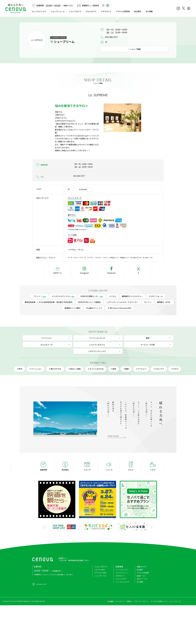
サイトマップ (120, 601)
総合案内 (138, 11)
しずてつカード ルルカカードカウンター (122, 302)
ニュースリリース (175, 601)
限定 (114, 369)
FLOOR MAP (83, 189)
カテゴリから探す (100, 573)
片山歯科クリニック (94, 308)
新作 (20, 369)
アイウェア (142, 369)
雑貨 (148, 338)
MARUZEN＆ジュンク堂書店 (89, 302)
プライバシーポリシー (141, 601)
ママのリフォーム (156, 296)
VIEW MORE (113, 436)
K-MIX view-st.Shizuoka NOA (120, 308)
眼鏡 (127, 369)
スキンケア (160, 369)
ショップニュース (58, 11)
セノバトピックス (39, 11)
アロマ (176, 369)
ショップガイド (75, 11)
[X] (183, 8)
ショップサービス (100, 576)
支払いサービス (142, 579)
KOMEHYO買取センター (92, 296)
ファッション (46, 338)
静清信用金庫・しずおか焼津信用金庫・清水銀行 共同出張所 (49, 302)
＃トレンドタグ (121, 579)
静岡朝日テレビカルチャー (132, 296)
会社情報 (110, 601)
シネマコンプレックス (97, 351)
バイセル (112, 296)
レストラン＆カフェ (97, 345)
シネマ (106, 11)
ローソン (148, 302)
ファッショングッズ (97, 338)
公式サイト (57, 273)
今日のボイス (120, 576)
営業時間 (43, 470)
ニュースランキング (122, 582)
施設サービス (141, 576)
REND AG (98, 363)
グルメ (91, 11)
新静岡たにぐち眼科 (72, 308)
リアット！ (40, 296)
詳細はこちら (68, 5)
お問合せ (129, 601)
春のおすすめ (56, 369)
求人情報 (149, 11)
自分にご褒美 (75, 369)
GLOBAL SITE (41, 584)
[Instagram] (178, 8)
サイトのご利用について (159, 601)
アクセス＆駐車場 (123, 11)
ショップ (87, 470)
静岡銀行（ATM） (164, 302)
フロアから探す (100, 570)
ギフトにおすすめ (97, 369)
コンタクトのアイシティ (63, 296)
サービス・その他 (148, 345)
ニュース (109, 470)
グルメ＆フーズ (46, 345)
